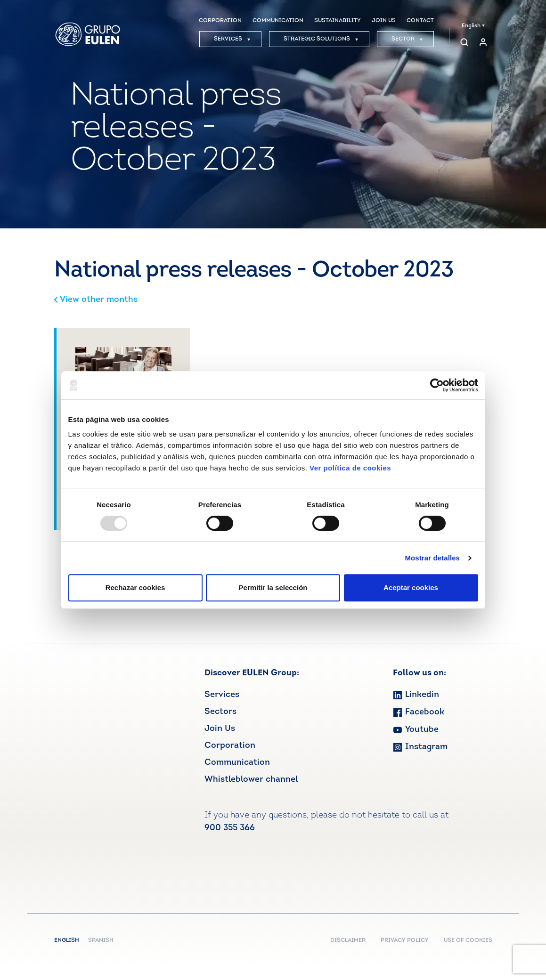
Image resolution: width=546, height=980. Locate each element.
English (473, 26)
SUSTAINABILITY (338, 21)
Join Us (220, 729)
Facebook (419, 712)
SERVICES (232, 39)
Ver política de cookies (350, 468)
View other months (96, 300)
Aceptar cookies (411, 587)
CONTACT (420, 21)
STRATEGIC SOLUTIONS (321, 39)
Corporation (230, 746)
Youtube (416, 730)
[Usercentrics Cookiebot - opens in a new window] (437, 385)
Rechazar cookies (135, 587)
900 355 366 (230, 828)
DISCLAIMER (348, 940)
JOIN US (384, 21)
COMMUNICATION (278, 21)
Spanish (101, 940)
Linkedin (416, 695)
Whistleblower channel (251, 780)
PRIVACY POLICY (405, 940)
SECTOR (407, 39)
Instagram (420, 747)
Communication (237, 763)
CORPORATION (220, 21)
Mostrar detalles (432, 558)
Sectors (220, 712)
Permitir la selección (273, 587)
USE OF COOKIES (468, 940)
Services (222, 695)
